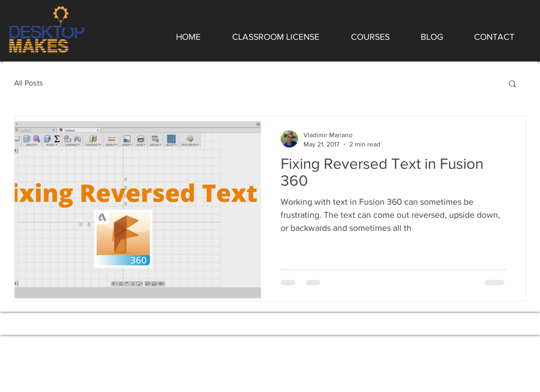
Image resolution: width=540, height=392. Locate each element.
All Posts (29, 83)
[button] (512, 85)
